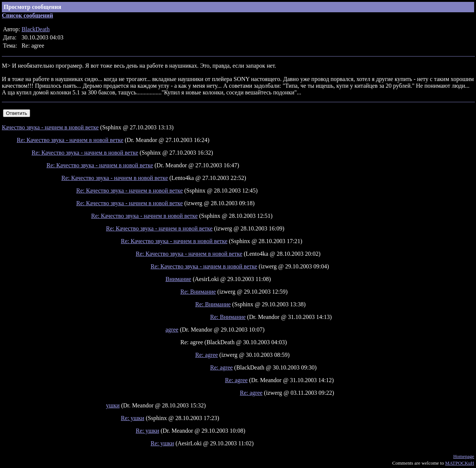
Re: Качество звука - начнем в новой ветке (70, 140)
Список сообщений (28, 15)
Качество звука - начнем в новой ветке (50, 127)
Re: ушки (133, 418)
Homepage (464, 456)
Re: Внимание (198, 292)
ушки (113, 405)
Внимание (178, 279)
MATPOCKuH (460, 463)
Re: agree (207, 355)
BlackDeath (36, 29)
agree (172, 330)
